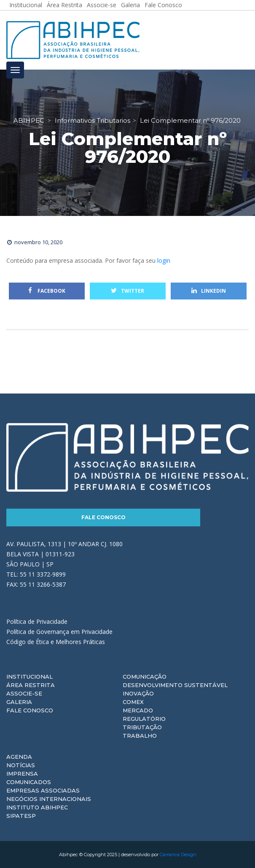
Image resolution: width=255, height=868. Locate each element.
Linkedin (209, 291)
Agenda (19, 757)
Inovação (138, 693)
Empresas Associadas (43, 790)
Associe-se (24, 693)
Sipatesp (21, 816)
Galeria (19, 702)
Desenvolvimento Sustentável (175, 685)
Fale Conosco (103, 517)
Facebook (47, 291)
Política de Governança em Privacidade (59, 632)
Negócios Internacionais (49, 799)
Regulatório (144, 719)
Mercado (138, 710)
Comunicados (29, 782)
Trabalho (140, 736)
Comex (133, 702)
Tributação (142, 727)
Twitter (127, 291)
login (164, 260)
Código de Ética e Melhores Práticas (56, 642)
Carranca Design (178, 855)
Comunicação (145, 677)
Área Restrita (31, 685)
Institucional (30, 677)
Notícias (21, 765)
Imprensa (22, 774)
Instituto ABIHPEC (37, 807)
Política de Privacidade (37, 621)
